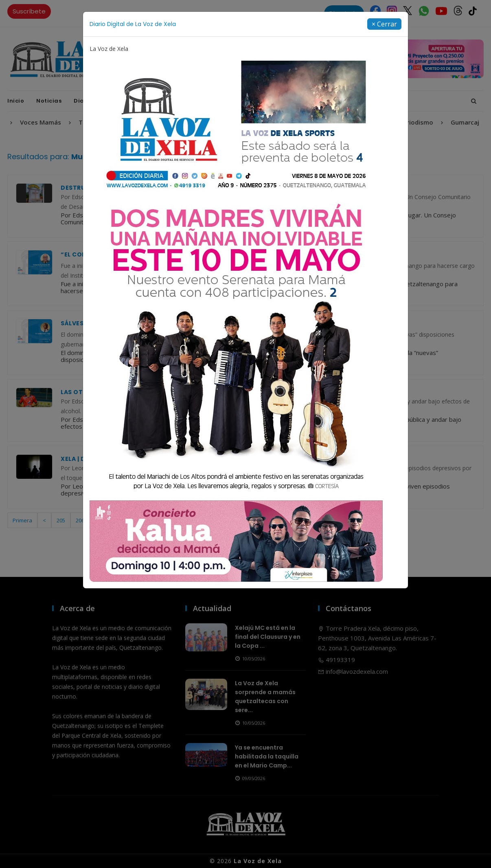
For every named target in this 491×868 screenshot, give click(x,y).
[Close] (384, 24)
